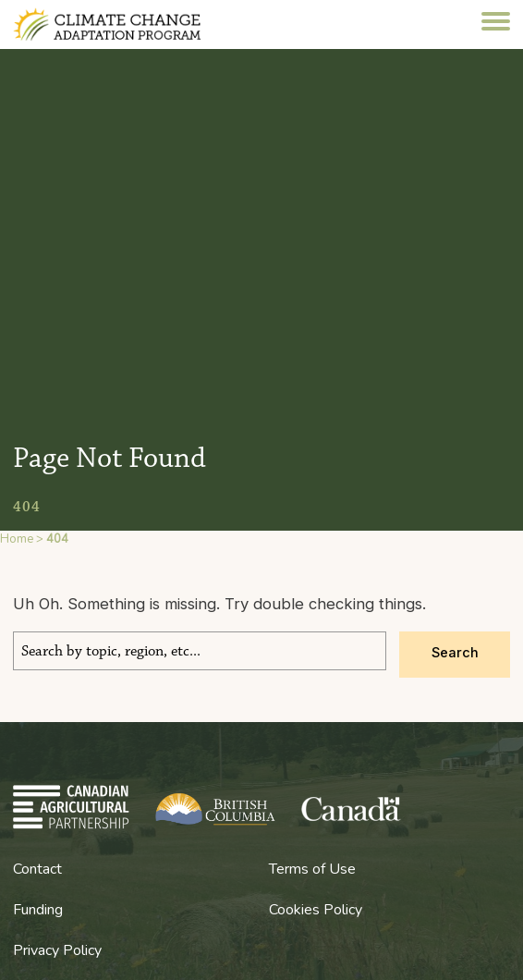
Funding (38, 910)
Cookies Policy (316, 910)
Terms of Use (312, 869)
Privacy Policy (57, 950)
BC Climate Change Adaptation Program (126, 24)
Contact (37, 869)
